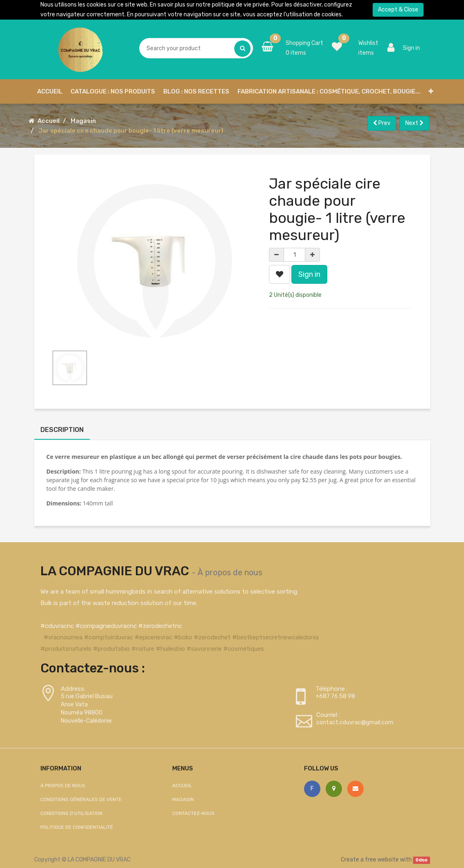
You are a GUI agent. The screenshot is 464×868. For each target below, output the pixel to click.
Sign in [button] (309, 274)
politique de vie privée (240, 5)
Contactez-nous (193, 813)
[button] (431, 91)
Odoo (421, 860)
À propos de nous (230, 572)
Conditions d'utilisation (71, 813)
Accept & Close (398, 10)
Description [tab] (62, 430)
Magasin (83, 121)
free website (382, 860)
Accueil (49, 121)
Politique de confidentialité (77, 827)
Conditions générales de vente (81, 799)
